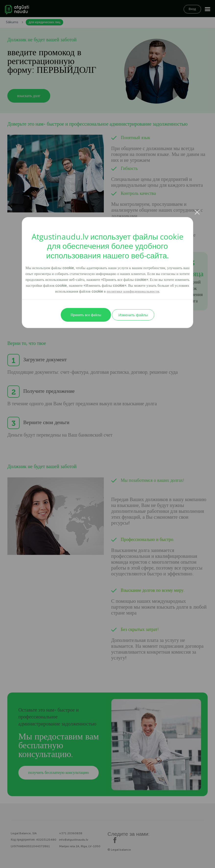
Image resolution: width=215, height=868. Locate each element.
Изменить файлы (133, 315)
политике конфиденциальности (133, 291)
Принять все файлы (86, 315)
